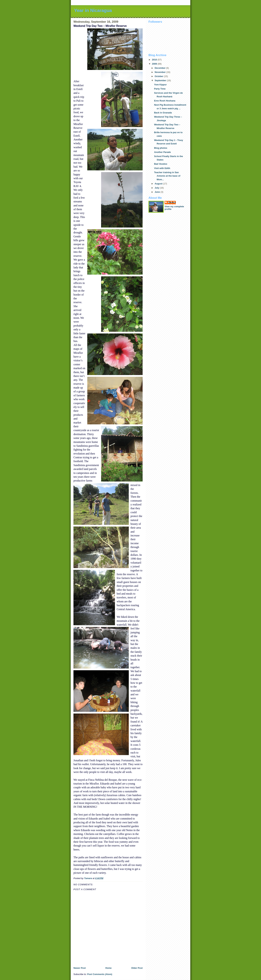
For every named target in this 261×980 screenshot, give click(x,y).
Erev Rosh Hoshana (165, 101)
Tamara (172, 202)
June (158, 192)
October (159, 76)
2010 (155, 60)
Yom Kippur (160, 85)
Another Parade (162, 152)
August (159, 184)
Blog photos (161, 148)
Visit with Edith (162, 168)
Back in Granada (163, 113)
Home (108, 968)
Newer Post (80, 968)
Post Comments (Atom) (100, 974)
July (157, 188)
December (160, 68)
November (160, 72)
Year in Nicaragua (93, 10)
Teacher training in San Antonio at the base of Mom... (167, 176)
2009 (155, 64)
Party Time (160, 89)
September (161, 80)
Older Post (137, 968)
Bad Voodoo (161, 164)
